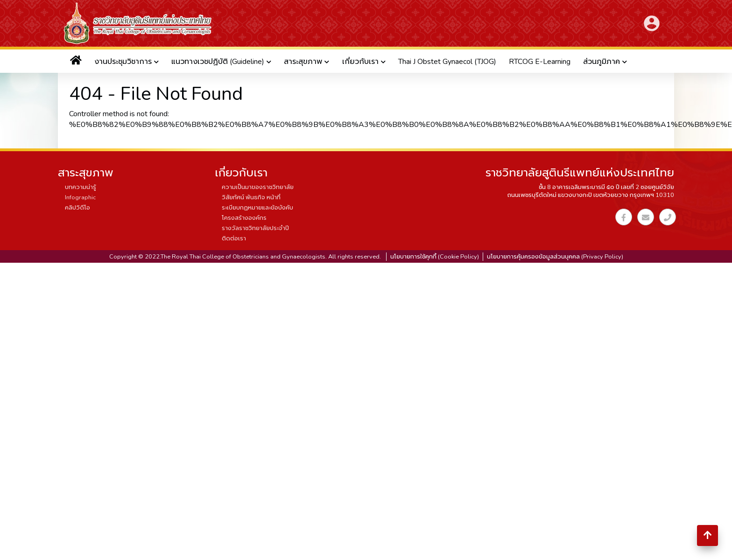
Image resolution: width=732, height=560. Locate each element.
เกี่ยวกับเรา (360, 62)
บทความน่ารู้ (81, 187)
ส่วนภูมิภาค (602, 62)
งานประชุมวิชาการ (123, 62)
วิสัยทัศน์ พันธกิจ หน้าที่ (251, 197)
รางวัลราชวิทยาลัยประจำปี (255, 228)
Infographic (80, 197)
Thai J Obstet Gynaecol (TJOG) (447, 62)
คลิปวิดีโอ (77, 208)
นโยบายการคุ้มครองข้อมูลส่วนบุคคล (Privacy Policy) (555, 257)
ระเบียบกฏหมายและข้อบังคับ (257, 208)
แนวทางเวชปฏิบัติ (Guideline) (218, 62)
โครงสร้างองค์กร (244, 218)
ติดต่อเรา (234, 238)
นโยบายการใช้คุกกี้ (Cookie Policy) (435, 257)
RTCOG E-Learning (540, 62)
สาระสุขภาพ (303, 62)
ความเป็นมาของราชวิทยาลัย (258, 187)
